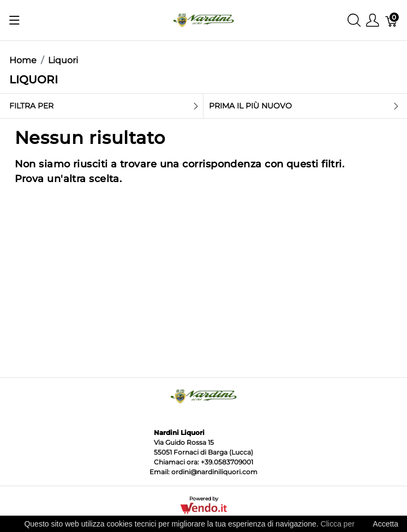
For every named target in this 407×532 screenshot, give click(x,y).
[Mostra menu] (14, 20)
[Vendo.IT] (203, 508)
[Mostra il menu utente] (373, 20)
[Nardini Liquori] (203, 19)
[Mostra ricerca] (354, 20)
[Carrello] (392, 20)
